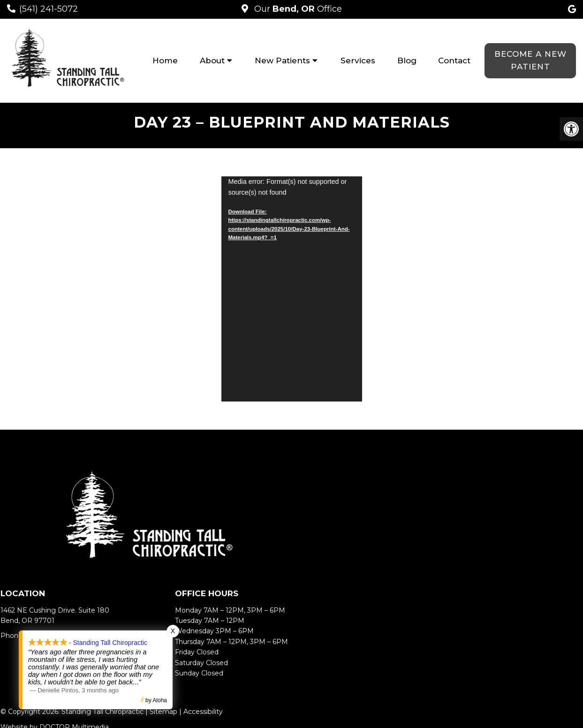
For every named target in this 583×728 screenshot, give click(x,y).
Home (165, 61)
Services (358, 61)
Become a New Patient (530, 60)
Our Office (297, 9)
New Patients (282, 61)
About (212, 61)
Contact (454, 61)
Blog (407, 61)
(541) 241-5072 (49, 9)
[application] (292, 289)
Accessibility (203, 712)
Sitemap (163, 712)
